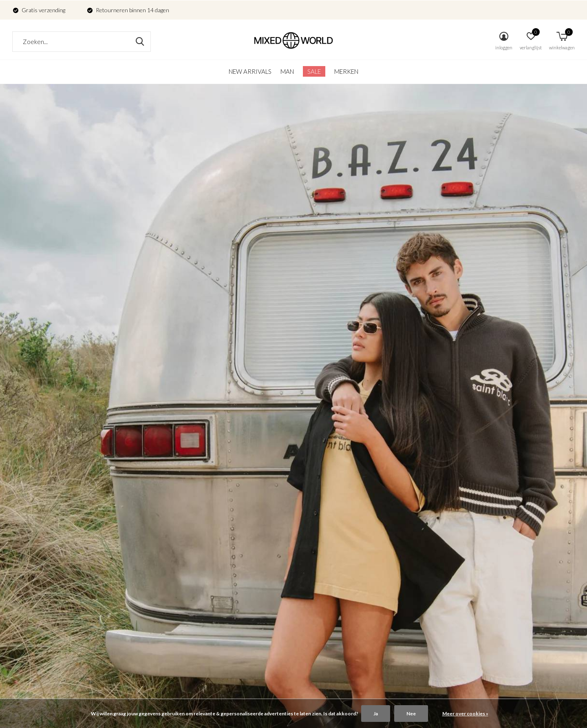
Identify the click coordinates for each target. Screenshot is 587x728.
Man (287, 71)
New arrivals (250, 71)
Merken (346, 71)
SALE (314, 71)
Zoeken (139, 42)
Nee (411, 714)
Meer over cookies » (465, 714)
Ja (376, 714)
